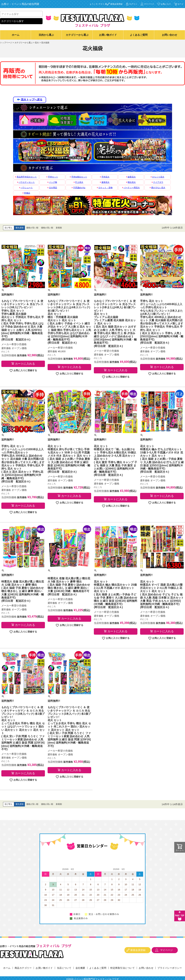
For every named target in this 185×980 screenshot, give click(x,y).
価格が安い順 (32, 228)
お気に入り (166, 4)
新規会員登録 (116, 4)
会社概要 (80, 968)
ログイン (133, 4)
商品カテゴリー (23, 968)
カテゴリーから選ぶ (77, 35)
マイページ (149, 4)
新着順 (59, 228)
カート (181, 4)
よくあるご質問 (139, 35)
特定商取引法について (123, 968)
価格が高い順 (47, 228)
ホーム (16, 35)
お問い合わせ (170, 35)
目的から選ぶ (46, 35)
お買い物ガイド (108, 35)
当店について (64, 968)
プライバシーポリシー (170, 968)
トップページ (6, 43)
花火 (37, 43)
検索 (40, 14)
